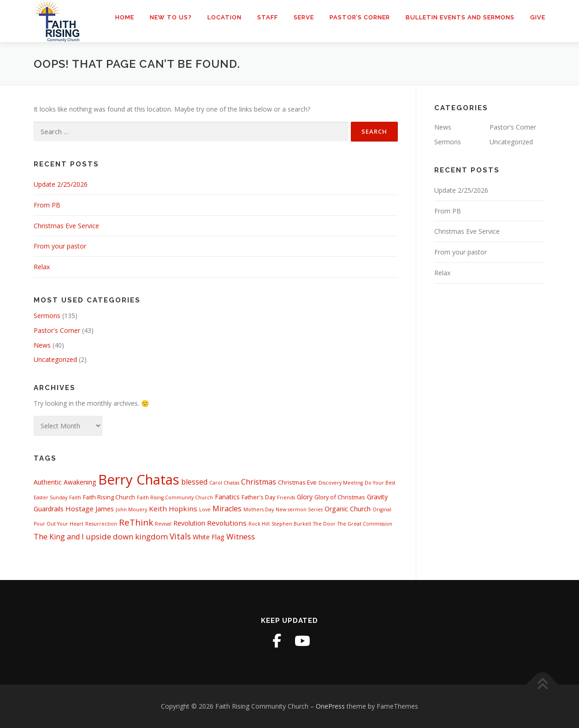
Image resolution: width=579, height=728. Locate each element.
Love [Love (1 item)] (205, 509)
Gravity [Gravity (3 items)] (377, 497)
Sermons (47, 316)
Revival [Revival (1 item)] (163, 524)
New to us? (171, 17)
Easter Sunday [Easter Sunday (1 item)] (50, 497)
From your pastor (60, 246)
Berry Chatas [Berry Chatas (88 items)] (139, 479)
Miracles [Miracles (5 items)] (227, 509)
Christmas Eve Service (66, 226)
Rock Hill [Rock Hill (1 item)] (259, 524)
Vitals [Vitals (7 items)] (180, 536)
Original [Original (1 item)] (382, 509)
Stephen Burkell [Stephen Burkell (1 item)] (291, 524)
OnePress (330, 706)
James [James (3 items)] (105, 509)
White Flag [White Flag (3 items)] (209, 537)
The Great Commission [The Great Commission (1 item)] (365, 524)
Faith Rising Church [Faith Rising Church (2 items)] (109, 497)
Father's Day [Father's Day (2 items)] (258, 497)
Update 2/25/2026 (61, 184)
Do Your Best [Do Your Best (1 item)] (380, 483)
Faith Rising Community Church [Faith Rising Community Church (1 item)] (175, 497)
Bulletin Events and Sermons (460, 17)
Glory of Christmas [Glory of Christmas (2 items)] (340, 497)
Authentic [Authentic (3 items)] (48, 482)
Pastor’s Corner (360, 17)
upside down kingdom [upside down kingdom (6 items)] (127, 536)
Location (225, 17)
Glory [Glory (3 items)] (305, 497)
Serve (304, 17)
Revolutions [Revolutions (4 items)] (227, 523)
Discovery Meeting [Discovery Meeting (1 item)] (341, 483)
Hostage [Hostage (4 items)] (80, 509)
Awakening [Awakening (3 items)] (80, 482)
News (42, 345)
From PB (47, 205)
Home (125, 17)
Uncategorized (55, 359)
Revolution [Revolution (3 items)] (189, 523)
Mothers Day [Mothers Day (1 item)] (259, 509)
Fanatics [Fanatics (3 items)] (227, 497)
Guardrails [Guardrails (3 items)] (49, 509)
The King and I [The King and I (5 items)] (59, 537)
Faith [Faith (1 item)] (75, 497)
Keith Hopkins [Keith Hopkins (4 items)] (173, 509)
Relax (42, 267)
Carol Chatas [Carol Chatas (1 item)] (224, 483)
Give (538, 17)
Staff (268, 17)
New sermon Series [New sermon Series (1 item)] (299, 509)
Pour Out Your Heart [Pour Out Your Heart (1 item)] (59, 524)
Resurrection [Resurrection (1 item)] (101, 524)
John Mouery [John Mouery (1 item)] (131, 509)
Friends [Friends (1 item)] (286, 497)
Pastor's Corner (57, 330)
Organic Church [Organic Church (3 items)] (348, 509)
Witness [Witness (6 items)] (241, 536)
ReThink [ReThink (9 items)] (136, 522)
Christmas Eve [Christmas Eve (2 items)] (297, 482)
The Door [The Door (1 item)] (324, 524)
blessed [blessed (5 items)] (194, 482)
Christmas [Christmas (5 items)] (259, 482)
